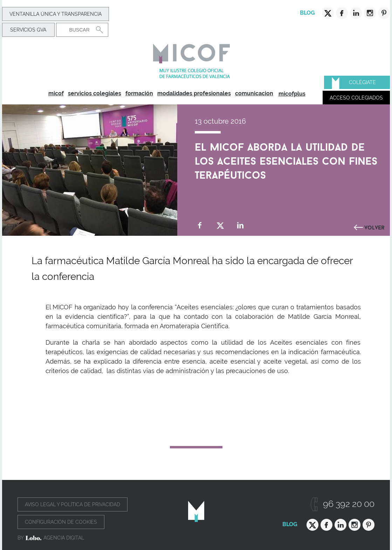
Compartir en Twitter (220, 225)
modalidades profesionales (194, 93)
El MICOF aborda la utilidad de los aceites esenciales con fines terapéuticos (286, 159)
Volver (374, 227)
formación (139, 93)
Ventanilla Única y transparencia (56, 14)
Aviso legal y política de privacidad (73, 504)
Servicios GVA (28, 30)
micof (56, 93)
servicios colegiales (95, 93)
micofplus (292, 94)
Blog (307, 13)
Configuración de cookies (61, 522)
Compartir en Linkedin (240, 225)
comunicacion (254, 93)
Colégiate (362, 82)
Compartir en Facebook (200, 225)
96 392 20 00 (349, 504)
